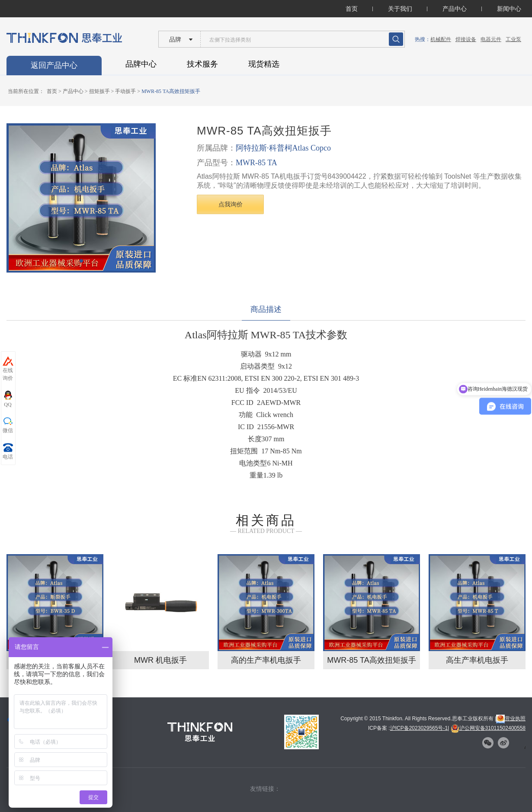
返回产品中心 (54, 65)
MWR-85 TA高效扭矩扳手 (171, 91)
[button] (81, 261)
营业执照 (511, 719)
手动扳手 (125, 91)
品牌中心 (141, 64)
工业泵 (513, 39)
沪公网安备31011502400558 (488, 728)
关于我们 (400, 9)
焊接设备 (466, 39)
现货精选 (264, 64)
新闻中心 (509, 9)
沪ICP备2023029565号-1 (419, 728)
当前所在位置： (26, 91)
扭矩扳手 (99, 91)
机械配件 (441, 39)
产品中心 (455, 9)
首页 (352, 9)
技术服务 (202, 64)
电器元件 (491, 39)
